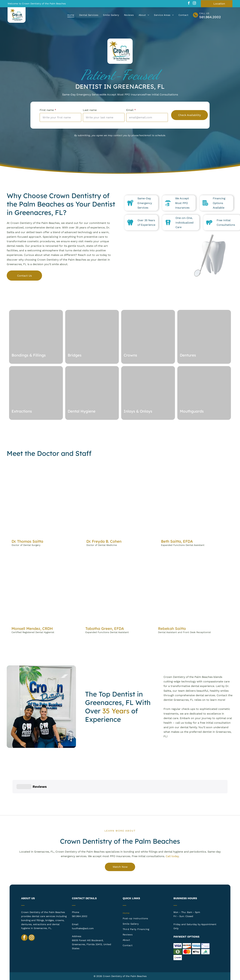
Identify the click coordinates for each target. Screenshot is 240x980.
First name (47, 110)
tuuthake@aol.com (83, 928)
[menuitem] (71, 15)
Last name (90, 110)
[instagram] (194, 4)
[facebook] (189, 4)
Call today (172, 856)
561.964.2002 (210, 17)
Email (130, 110)
